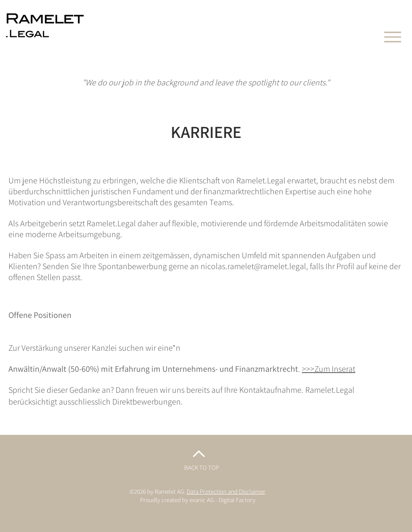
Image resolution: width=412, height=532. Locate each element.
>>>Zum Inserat (329, 369)
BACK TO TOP (202, 467)
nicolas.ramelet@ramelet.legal (253, 266)
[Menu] (392, 37)
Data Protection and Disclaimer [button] (226, 491)
